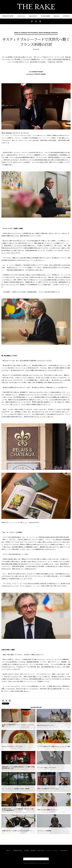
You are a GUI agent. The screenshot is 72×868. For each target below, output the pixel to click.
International (64, 851)
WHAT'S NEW (8, 16)
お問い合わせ (41, 851)
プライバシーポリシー (52, 851)
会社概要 (26, 851)
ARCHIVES (33, 16)
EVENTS (66, 16)
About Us (9, 851)
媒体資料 (33, 851)
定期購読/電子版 (18, 851)
